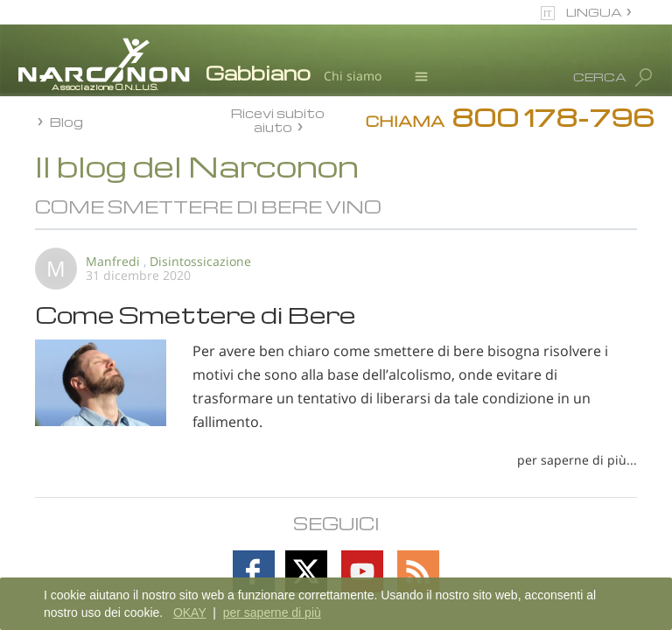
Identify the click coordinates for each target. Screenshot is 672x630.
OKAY (190, 612)
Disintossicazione (200, 261)
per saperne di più (272, 612)
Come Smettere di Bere (196, 314)
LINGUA (594, 12)
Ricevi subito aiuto (278, 119)
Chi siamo (353, 76)
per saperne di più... (577, 460)
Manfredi (113, 261)
